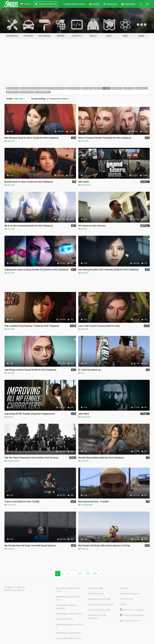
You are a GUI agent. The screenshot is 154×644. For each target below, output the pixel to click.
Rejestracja (128, 4)
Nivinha (11, 549)
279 (95, 574)
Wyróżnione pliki (96, 594)
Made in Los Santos (14, 590)
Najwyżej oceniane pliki (99, 610)
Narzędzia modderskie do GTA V (68, 590)
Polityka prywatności (130, 594)
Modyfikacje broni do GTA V (69, 614)
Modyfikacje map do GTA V (69, 633)
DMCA (123, 604)
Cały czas (16, 99)
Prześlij (94, 4)
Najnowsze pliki (95, 588)
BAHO (10, 417)
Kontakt (124, 588)
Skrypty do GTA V (64, 619)
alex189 (11, 141)
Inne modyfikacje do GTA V (69, 638)
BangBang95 (87, 505)
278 (87, 574)
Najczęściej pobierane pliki (101, 604)
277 (80, 574)
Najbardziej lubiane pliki (99, 599)
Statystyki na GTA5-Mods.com (98, 617)
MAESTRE (86, 417)
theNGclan (86, 185)
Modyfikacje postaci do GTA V (69, 626)
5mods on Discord (130, 621)
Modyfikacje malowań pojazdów (66, 607)
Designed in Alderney (15, 587)
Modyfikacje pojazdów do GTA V (68, 598)
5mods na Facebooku (132, 615)
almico (84, 229)
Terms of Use (126, 599)
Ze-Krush (12, 505)
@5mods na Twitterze (132, 610)
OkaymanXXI (13, 461)
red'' (83, 373)
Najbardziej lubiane (51, 99)
